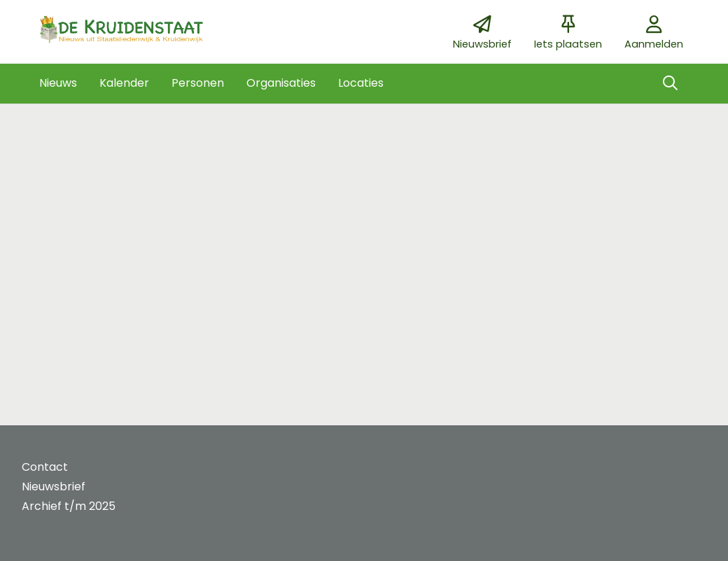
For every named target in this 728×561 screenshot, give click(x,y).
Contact (45, 467)
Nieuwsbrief (54, 487)
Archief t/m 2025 (69, 506)
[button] (58, 83)
